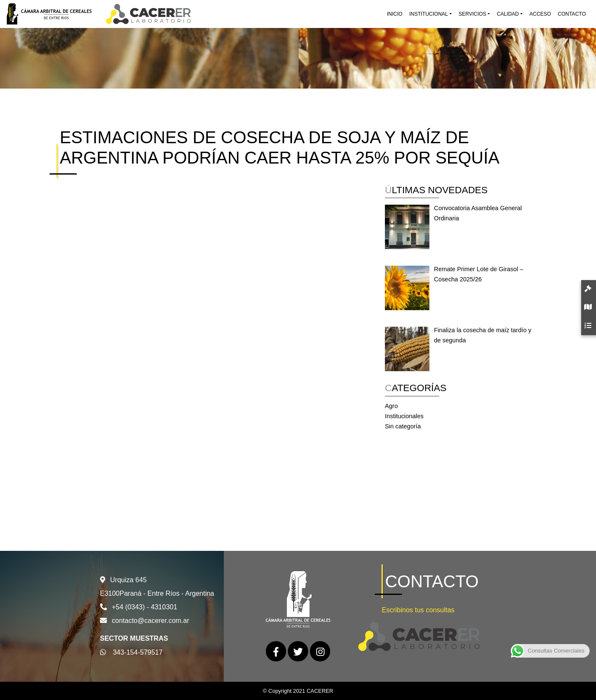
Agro (391, 406)
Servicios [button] (472, 14)
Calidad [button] (508, 14)
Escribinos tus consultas (418, 610)
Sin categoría (403, 426)
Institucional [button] (428, 14)
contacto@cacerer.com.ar (151, 621)
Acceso (540, 14)
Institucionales (404, 416)
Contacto (572, 14)
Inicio (395, 14)
